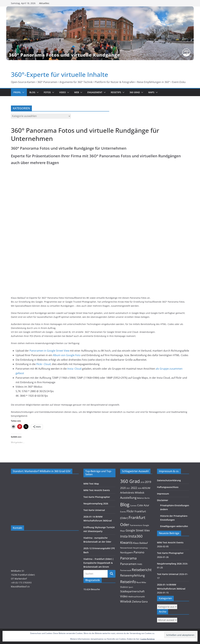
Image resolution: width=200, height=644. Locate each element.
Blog (32, 92)
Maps (151, 92)
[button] (23, 92)
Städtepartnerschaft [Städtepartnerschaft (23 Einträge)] (132, 591)
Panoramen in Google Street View (50, 351)
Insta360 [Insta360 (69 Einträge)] (135, 536)
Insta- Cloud (75, 369)
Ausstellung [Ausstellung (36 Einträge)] (128, 498)
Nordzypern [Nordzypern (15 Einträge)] (127, 552)
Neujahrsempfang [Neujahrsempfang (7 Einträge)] (140, 548)
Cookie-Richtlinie (147, 639)
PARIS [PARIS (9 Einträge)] (140, 564)
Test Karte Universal (94, 510)
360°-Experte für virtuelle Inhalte (60, 74)
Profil (17, 92)
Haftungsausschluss (168, 487)
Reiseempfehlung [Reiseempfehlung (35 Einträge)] (132, 575)
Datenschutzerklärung (169, 480)
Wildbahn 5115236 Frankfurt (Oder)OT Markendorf (23, 575)
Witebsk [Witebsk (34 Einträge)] (126, 601)
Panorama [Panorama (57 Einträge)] (128, 558)
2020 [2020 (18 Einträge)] (123, 488)
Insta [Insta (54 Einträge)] (124, 536)
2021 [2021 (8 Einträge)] (128, 488)
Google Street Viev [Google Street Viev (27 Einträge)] (138, 530)
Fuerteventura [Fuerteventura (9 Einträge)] (136, 525)
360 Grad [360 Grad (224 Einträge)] (130, 481)
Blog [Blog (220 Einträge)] (125, 505)
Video (62, 92)
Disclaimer (163, 500)
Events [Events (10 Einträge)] (123, 512)
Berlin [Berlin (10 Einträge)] (147, 498)
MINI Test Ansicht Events (97, 490)
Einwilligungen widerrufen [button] (174, 526)
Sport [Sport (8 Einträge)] (131, 587)
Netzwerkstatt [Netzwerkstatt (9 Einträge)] (126, 548)
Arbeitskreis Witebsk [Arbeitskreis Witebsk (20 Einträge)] (132, 493)
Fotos (47, 92)
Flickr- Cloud (43, 364)
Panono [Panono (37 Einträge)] (139, 552)
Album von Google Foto (67, 355)
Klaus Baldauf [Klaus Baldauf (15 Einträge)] (140, 543)
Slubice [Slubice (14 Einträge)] (124, 587)
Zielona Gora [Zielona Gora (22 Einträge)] (140, 601)
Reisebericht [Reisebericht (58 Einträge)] (142, 570)
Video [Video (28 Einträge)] (124, 596)
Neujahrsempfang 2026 (96, 504)
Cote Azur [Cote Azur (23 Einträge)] (143, 505)
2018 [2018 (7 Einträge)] (142, 482)
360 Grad (135, 92)
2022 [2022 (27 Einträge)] (134, 488)
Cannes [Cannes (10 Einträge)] (133, 506)
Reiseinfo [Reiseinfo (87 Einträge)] (128, 582)
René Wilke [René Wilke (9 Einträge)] (141, 582)
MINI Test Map (91, 484)
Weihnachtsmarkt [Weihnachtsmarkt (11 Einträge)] (137, 597)
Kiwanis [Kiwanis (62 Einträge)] (126, 542)
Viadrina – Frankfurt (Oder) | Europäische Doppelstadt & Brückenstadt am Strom (99, 563)
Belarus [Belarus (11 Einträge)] (140, 498)
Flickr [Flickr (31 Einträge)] (130, 511)
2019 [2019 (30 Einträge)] (148, 482)
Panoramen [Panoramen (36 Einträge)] (128, 564)
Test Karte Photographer (97, 497)
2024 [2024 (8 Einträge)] (140, 488)
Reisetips (116, 92)
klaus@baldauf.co (20, 586)
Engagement (95, 92)
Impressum (163, 494)
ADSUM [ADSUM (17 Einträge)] (146, 488)
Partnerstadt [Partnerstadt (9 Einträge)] (126, 570)
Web (77, 92)
